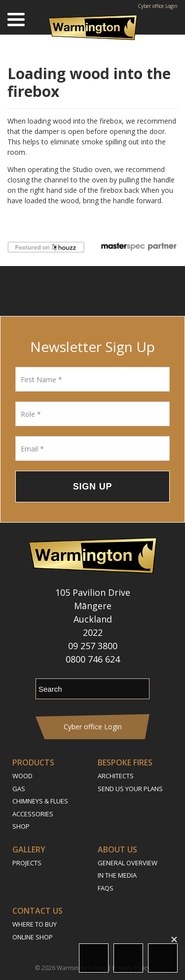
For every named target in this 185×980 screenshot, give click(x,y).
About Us (117, 849)
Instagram (77, 291)
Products (33, 762)
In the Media (117, 875)
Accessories (33, 814)
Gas (19, 789)
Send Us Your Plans (130, 789)
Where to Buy (35, 924)
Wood (22, 776)
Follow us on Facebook (53, 291)
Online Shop (33, 937)
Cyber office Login (158, 6)
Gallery (29, 849)
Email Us (128, 958)
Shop (21, 826)
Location (94, 958)
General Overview (128, 863)
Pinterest (132, 291)
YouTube (105, 291)
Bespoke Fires (125, 762)
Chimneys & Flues (40, 801)
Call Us (163, 958)
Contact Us (37, 911)
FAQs (106, 888)
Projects (27, 863)
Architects (116, 776)
